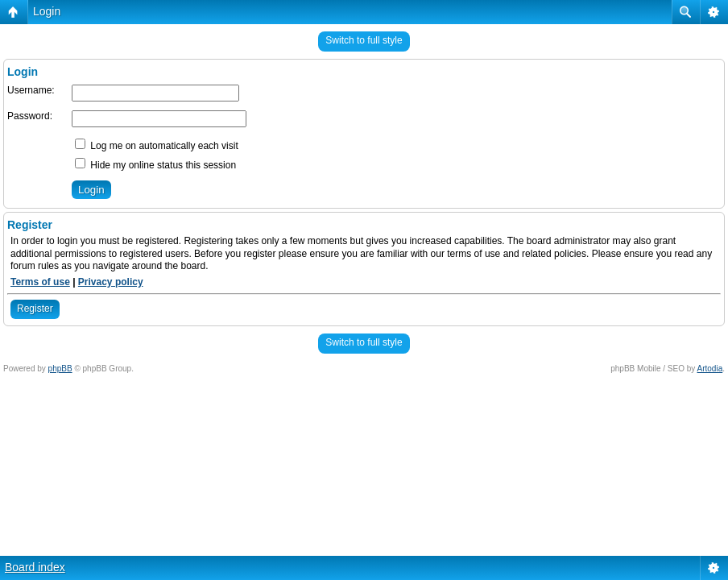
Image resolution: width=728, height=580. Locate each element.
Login (47, 11)
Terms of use (40, 282)
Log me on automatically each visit (157, 146)
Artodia (710, 369)
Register (35, 309)
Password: (30, 116)
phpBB (60, 369)
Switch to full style (364, 40)
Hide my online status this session (155, 165)
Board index (35, 567)
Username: (31, 90)
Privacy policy (111, 282)
